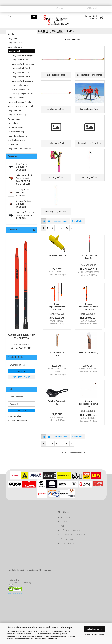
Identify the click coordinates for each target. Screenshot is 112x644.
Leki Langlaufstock (20, 85)
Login (60, 8)
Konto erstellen (15, 416)
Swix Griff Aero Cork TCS (57, 362)
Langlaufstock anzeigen (22, 55)
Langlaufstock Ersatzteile (23, 81)
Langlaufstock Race (20, 60)
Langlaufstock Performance (23, 64)
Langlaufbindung (15, 47)
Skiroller (11, 34)
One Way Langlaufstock (22, 94)
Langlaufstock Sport (21, 68)
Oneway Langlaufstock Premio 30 (89, 412)
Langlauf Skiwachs (16, 98)
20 (67, 236)
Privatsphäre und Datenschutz (74, 543)
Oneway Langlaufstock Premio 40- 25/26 (57, 315)
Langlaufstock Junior (21, 72)
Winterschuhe (14, 119)
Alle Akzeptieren (95, 629)
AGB (63, 534)
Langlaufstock (14, 51)
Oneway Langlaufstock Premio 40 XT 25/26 (89, 315)
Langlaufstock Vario (21, 77)
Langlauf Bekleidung (17, 115)
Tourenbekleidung (15, 128)
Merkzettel (92, 8)
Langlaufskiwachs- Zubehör (20, 102)
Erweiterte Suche (21, 377)
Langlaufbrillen (14, 111)
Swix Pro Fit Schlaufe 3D (57, 410)
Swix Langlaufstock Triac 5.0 (89, 265)
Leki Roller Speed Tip (57, 263)
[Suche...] (34, 17)
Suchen (21, 371)
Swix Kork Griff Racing (89, 361)
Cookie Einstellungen (69, 551)
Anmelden (21, 410)
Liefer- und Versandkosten (72, 538)
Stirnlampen (13, 145)
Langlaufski (13, 38)
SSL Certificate (15, 601)
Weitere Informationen (94, 635)
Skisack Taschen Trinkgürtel (20, 106)
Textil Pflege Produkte (17, 136)
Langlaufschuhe (15, 43)
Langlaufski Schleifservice (19, 149)
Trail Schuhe (13, 123)
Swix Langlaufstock (20, 89)
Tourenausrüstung (16, 132)
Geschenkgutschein (16, 140)
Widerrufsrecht (67, 547)
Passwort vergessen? (17, 421)
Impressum (66, 525)
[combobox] (61, 229)
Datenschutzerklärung (49, 639)
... (61, 236)
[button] (44, 229)
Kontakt (64, 530)
